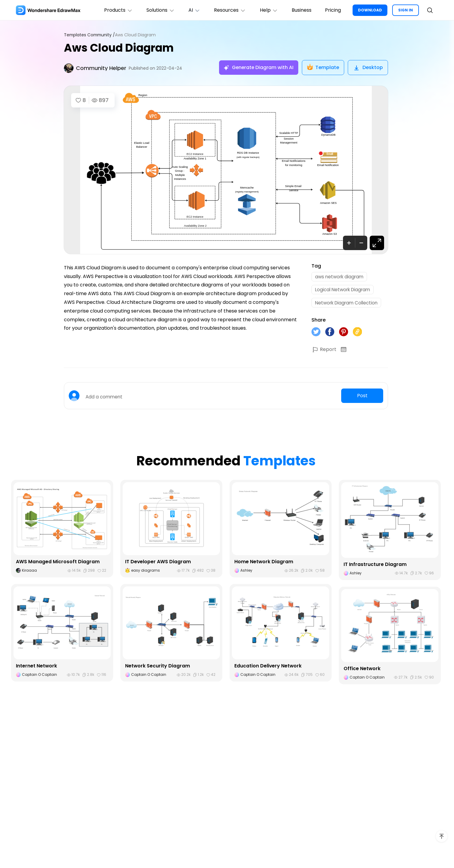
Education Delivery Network (268, 668)
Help (267, 10)
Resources (227, 10)
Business (300, 10)
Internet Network (37, 668)
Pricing (333, 10)
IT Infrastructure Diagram (375, 567)
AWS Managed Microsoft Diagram (58, 564)
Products (113, 10)
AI (191, 10)
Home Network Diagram (264, 564)
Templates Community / (90, 35)
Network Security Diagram (158, 668)
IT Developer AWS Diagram (158, 564)
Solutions (156, 10)
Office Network (362, 671)
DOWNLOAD (370, 10)
